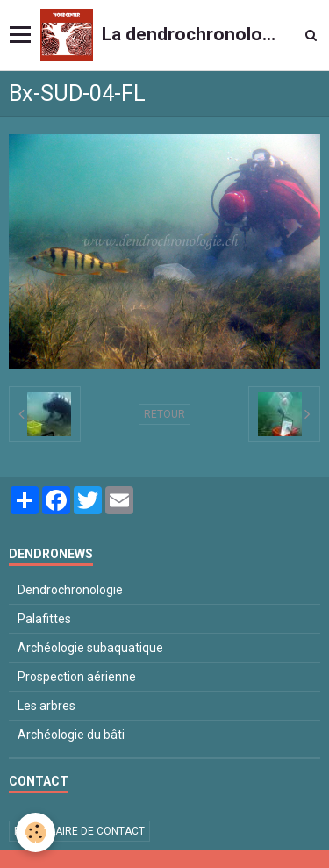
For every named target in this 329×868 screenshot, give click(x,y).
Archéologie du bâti (71, 735)
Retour (164, 414)
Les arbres (46, 706)
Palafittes (44, 619)
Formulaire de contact (79, 831)
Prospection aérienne (77, 677)
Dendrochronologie (70, 590)
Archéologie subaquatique (90, 648)
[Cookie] (36, 832)
